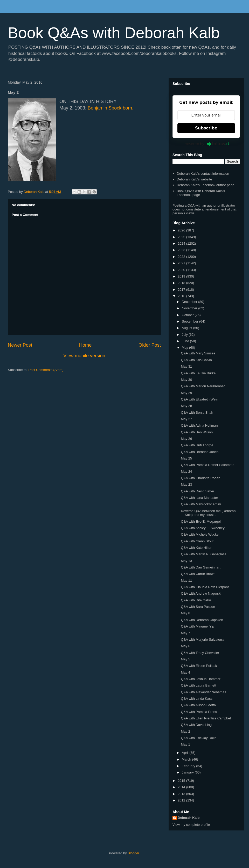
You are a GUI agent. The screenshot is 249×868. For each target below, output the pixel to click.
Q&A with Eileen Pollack (199, 666)
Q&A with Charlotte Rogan (200, 478)
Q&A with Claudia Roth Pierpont (205, 587)
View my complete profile (191, 825)
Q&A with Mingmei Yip (197, 626)
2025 (182, 237)
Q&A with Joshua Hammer (200, 679)
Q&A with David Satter (198, 491)
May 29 (186, 393)
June (186, 341)
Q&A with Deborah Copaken (202, 620)
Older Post (150, 345)
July (185, 335)
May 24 (186, 472)
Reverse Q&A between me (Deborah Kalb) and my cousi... (208, 513)
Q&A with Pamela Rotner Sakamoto (208, 465)
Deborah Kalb (189, 818)
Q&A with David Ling (196, 725)
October (188, 315)
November (190, 308)
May (185, 348)
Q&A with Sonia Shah (197, 413)
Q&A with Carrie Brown (198, 574)
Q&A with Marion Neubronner (203, 386)
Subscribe (206, 128)
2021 (182, 263)
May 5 (185, 659)
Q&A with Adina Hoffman (199, 425)
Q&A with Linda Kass (196, 699)
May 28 (186, 406)
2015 (182, 781)
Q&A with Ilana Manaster (199, 498)
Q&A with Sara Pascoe (198, 607)
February (189, 766)
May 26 (186, 439)
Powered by (206, 144)
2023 (182, 250)
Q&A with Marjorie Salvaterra (202, 640)
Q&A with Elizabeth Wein (199, 399)
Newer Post (20, 345)
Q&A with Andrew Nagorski (201, 593)
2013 (182, 794)
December (190, 302)
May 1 (185, 744)
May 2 (185, 731)
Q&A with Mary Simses (198, 353)
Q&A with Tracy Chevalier (200, 653)
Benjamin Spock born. (110, 108)
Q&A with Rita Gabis (196, 600)
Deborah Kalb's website (194, 179)
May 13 (186, 561)
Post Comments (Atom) (46, 370)
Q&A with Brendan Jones (200, 452)
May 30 (186, 380)
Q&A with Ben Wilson (197, 432)
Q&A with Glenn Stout (197, 541)
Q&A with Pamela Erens (199, 712)
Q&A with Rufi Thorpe (197, 445)
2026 (182, 230)
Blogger (133, 853)
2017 (182, 290)
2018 (182, 283)
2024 (182, 243)
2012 (182, 800)
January (188, 772)
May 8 (185, 613)
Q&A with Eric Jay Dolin (199, 738)
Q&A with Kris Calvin (196, 360)
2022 (182, 257)
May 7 (185, 633)
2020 (182, 270)
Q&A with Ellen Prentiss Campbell (206, 718)
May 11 (186, 581)
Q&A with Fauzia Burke (198, 373)
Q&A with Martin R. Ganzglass (203, 554)
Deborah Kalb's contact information (203, 174)
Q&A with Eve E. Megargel (201, 521)
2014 (182, 787)
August (188, 328)
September (191, 321)
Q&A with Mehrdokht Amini (201, 504)
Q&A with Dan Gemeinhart (200, 567)
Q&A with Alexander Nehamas (203, 692)
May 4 (185, 672)
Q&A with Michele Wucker (200, 534)
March (187, 759)
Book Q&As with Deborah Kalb (114, 33)
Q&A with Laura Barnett (198, 685)
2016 (182, 296)
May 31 (186, 366)
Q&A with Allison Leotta (198, 705)
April (186, 753)
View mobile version (84, 356)
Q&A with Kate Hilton (196, 548)
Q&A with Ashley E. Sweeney (203, 528)
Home (85, 345)
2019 (182, 276)
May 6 (185, 646)
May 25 (186, 458)
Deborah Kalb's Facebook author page (205, 185)
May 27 (186, 419)
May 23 (186, 484)
